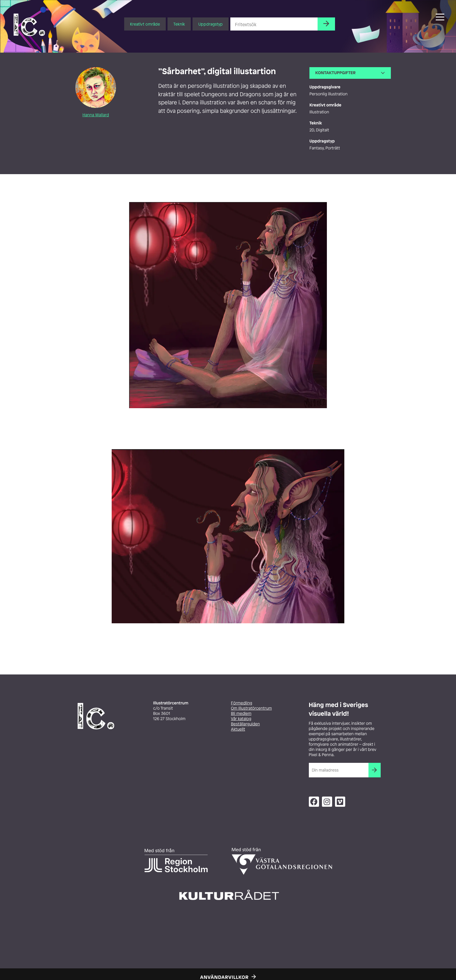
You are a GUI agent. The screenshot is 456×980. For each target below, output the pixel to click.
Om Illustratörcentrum (251, 708)
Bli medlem (241, 714)
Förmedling (242, 703)
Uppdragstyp (211, 24)
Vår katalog (241, 719)
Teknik (179, 24)
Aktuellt (238, 729)
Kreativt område (145, 24)
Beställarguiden (245, 724)
